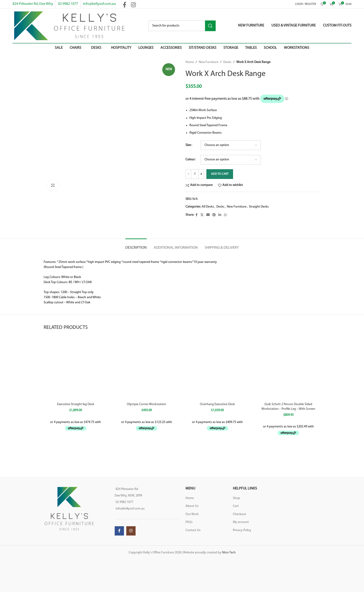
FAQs (189, 522)
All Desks (208, 207)
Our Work (192, 514)
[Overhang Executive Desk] (218, 368)
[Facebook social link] (197, 215)
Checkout (239, 514)
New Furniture (209, 62)
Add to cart (220, 174)
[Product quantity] (195, 174)
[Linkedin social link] (220, 215)
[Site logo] (69, 26)
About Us (192, 506)
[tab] (136, 246)
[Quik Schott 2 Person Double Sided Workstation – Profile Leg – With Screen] (289, 368)
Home (190, 62)
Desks (227, 62)
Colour (190, 160)
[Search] (182, 26)
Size (188, 145)
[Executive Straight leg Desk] (76, 368)
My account (241, 522)
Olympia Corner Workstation (146, 404)
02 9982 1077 (68, 4)
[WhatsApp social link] (225, 215)
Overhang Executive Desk (217, 404)
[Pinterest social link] (214, 215)
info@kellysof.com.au (99, 4)
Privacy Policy (242, 530)
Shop (236, 498)
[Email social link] (208, 215)
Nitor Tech (229, 553)
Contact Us (193, 530)
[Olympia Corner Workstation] (147, 368)
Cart (236, 506)
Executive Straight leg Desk (76, 404)
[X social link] (202, 215)
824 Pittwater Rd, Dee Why (33, 4)
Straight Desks (259, 207)
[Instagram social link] (131, 531)
